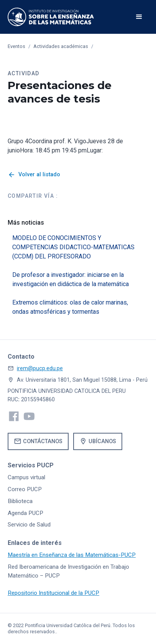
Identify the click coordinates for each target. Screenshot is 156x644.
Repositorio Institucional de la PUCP (53, 593)
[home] (51, 17)
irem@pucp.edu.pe (40, 368)
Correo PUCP (25, 489)
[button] (139, 17)
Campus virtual (26, 477)
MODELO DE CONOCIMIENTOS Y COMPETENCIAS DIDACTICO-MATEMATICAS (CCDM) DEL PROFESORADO (73, 247)
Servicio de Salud (29, 525)
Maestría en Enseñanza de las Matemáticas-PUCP (72, 555)
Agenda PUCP (25, 513)
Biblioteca (20, 501)
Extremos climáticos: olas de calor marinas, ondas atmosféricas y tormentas (70, 307)
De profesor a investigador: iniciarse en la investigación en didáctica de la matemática (71, 279)
